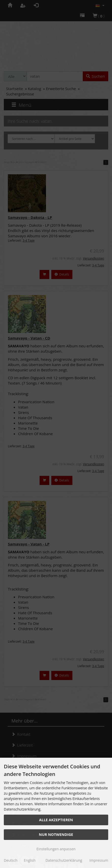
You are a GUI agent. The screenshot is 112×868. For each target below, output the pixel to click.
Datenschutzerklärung (64, 860)
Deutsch (11, 860)
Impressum (99, 860)
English (30, 860)
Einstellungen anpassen (56, 849)
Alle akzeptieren (56, 820)
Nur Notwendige (56, 834)
